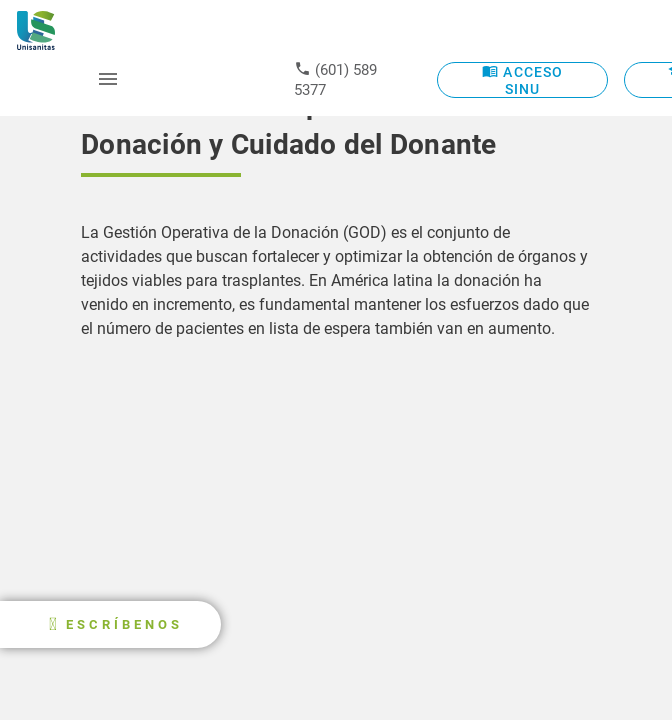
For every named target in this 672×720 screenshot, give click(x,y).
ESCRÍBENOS (124, 624)
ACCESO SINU (522, 79)
